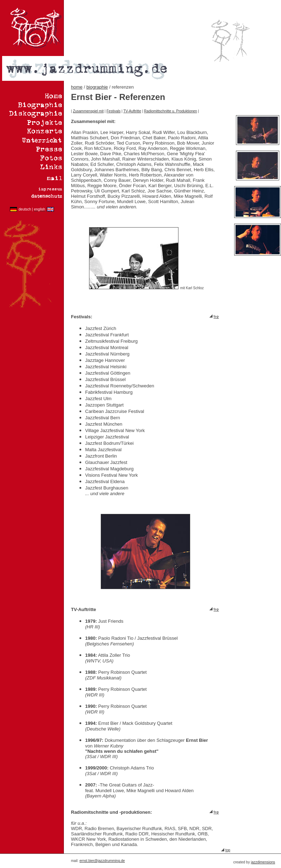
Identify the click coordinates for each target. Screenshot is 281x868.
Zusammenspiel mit (88, 111)
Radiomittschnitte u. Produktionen (171, 111)
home (77, 87)
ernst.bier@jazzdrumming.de (102, 861)
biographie (97, 87)
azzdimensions (263, 862)
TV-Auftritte (132, 111)
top (228, 850)
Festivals (113, 111)
